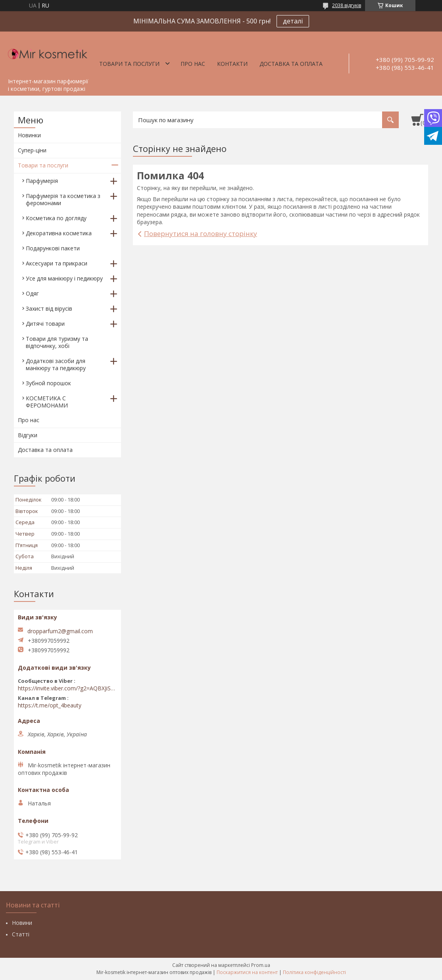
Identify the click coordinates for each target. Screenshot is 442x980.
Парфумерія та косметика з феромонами (63, 199)
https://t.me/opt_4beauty (50, 705)
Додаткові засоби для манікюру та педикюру (56, 364)
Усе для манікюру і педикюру (64, 278)
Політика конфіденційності (314, 972)
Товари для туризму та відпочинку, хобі (57, 342)
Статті (21, 934)
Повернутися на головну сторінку (201, 233)
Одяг (32, 293)
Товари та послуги (129, 64)
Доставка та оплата (291, 64)
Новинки (29, 135)
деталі (293, 21)
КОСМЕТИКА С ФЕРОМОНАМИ (47, 402)
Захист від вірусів (49, 308)
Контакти (232, 64)
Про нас (193, 64)
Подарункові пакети (53, 248)
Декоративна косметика (59, 233)
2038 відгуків (347, 5)
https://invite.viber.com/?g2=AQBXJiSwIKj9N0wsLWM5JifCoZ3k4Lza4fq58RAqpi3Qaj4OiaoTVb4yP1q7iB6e (67, 688)
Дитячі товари (45, 324)
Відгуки (28, 435)
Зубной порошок (48, 383)
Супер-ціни (32, 150)
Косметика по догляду (56, 218)
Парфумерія (42, 181)
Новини (22, 923)
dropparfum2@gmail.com (60, 631)
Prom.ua (261, 965)
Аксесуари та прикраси (57, 263)
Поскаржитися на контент (247, 972)
